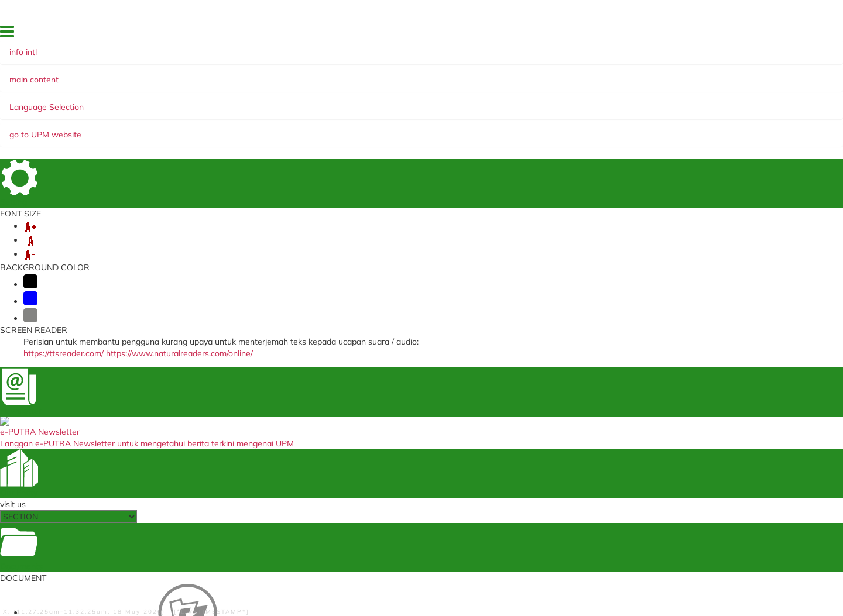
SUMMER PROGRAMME (647, 101)
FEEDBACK (527, 35)
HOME (491, 35)
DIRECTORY (571, 35)
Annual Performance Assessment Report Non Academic (273, 464)
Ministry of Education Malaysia (411, 443)
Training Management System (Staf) (278, 541)
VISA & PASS (154, 101)
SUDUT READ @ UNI (306, 113)
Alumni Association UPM (542, 467)
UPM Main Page (527, 405)
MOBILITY (210, 101)
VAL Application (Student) (261, 428)
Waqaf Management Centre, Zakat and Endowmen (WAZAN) (561, 451)
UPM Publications (530, 436)
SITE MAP (615, 35)
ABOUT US (96, 101)
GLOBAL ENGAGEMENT (290, 101)
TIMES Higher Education (400, 455)
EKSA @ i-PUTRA (748, 35)
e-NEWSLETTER (107, 113)
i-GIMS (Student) (244, 405)
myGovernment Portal (396, 432)
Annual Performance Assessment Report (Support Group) (273, 483)
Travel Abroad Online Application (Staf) (273, 444)
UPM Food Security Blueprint (549, 393)
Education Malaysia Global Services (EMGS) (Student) (419, 397)
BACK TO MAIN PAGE (422, 324)
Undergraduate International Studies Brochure (551, 420)
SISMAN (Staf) (240, 510)
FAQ (705, 35)
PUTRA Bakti (228, 113)
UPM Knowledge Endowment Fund (560, 479)
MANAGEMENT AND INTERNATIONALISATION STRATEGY (468, 101)
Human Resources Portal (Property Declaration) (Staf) (275, 526)
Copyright (303, 609)
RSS (336, 609)
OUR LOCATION (664, 35)
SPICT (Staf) (236, 498)
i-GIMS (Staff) (238, 393)
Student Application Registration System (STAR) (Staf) (415, 416)
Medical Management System (266, 417)
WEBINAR (171, 113)
